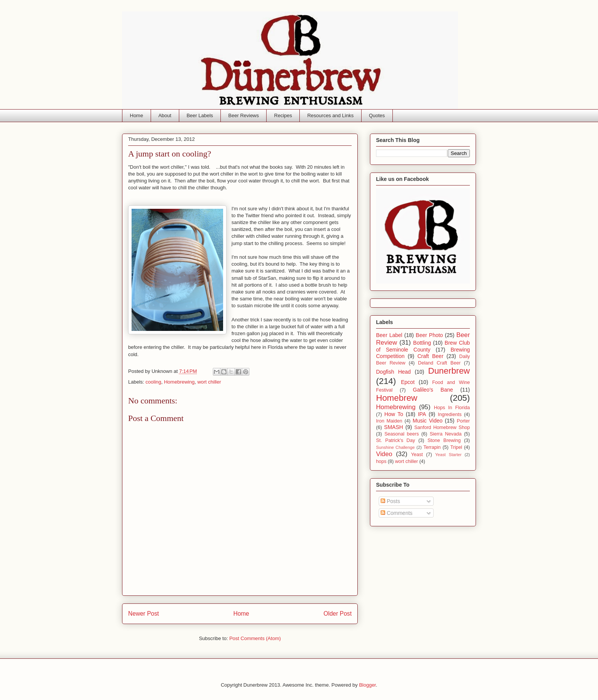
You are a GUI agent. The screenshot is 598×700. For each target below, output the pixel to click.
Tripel (456, 447)
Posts (390, 501)
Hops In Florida (452, 408)
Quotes (377, 115)
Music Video (428, 421)
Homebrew (397, 398)
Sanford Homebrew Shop (442, 427)
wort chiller (209, 382)
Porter (463, 421)
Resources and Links (330, 115)
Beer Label (389, 335)
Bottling (422, 343)
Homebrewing (179, 382)
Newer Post (144, 614)
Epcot (408, 382)
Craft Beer (430, 356)
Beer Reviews (244, 115)
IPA (422, 414)
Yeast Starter (448, 455)
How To (394, 414)
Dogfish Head (393, 372)
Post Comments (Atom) (255, 638)
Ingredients (450, 415)
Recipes (283, 115)
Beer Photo (429, 335)
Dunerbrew (449, 371)
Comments (397, 513)
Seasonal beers (402, 434)
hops (381, 461)
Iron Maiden (389, 421)
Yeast (417, 455)
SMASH (394, 427)
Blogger (367, 685)
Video (384, 454)
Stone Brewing (444, 440)
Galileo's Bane (433, 390)
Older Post (338, 614)
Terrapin (432, 447)
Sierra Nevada (446, 434)
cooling (154, 382)
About (165, 115)
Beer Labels (200, 115)
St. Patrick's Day (395, 440)
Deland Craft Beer (439, 363)
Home (137, 115)
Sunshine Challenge (395, 447)
